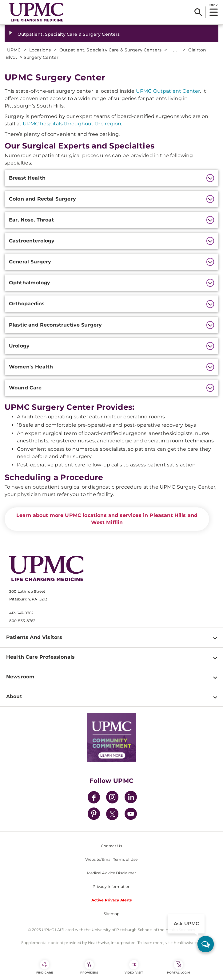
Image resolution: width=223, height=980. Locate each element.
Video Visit (134, 967)
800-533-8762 (22, 621)
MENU (213, 5)
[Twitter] (112, 814)
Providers (89, 967)
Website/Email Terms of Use (111, 859)
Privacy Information (112, 886)
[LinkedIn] (131, 798)
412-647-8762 (21, 613)
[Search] (198, 12)
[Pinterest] (94, 815)
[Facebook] (94, 798)
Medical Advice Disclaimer (112, 873)
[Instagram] (112, 798)
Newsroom (20, 677)
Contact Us (112, 846)
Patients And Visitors (34, 637)
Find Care (45, 967)
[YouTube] (131, 815)
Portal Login (178, 967)
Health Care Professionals (40, 657)
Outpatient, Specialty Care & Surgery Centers (69, 34)
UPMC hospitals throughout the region (72, 124)
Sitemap (112, 914)
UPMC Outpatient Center (168, 91)
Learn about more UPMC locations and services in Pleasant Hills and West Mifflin (107, 519)
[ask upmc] (206, 944)
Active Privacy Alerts (112, 900)
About (14, 696)
